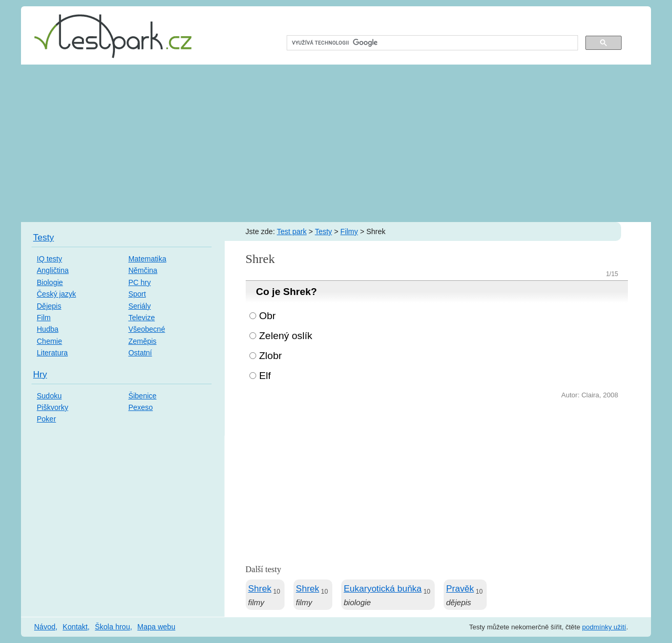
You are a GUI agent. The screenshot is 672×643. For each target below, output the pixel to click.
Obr (268, 316)
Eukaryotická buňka (383, 589)
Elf (265, 376)
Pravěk (460, 589)
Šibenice (142, 396)
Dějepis (49, 306)
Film (44, 318)
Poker (46, 419)
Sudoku (49, 396)
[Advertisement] (336, 143)
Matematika (147, 259)
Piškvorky (52, 407)
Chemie (49, 341)
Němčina (143, 270)
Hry (40, 375)
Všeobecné (146, 329)
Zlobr (271, 356)
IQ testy (49, 259)
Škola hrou (113, 627)
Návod (45, 627)
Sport (137, 294)
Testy (324, 231)
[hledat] (431, 43)
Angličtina (53, 270)
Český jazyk (56, 294)
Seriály (139, 306)
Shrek (260, 589)
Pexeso (140, 407)
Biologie (50, 282)
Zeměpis (142, 341)
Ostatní (140, 353)
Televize (141, 318)
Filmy (349, 231)
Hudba (48, 329)
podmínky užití (604, 627)
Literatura (52, 353)
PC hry (139, 282)
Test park (292, 231)
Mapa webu (156, 627)
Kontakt (75, 627)
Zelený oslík (286, 336)
